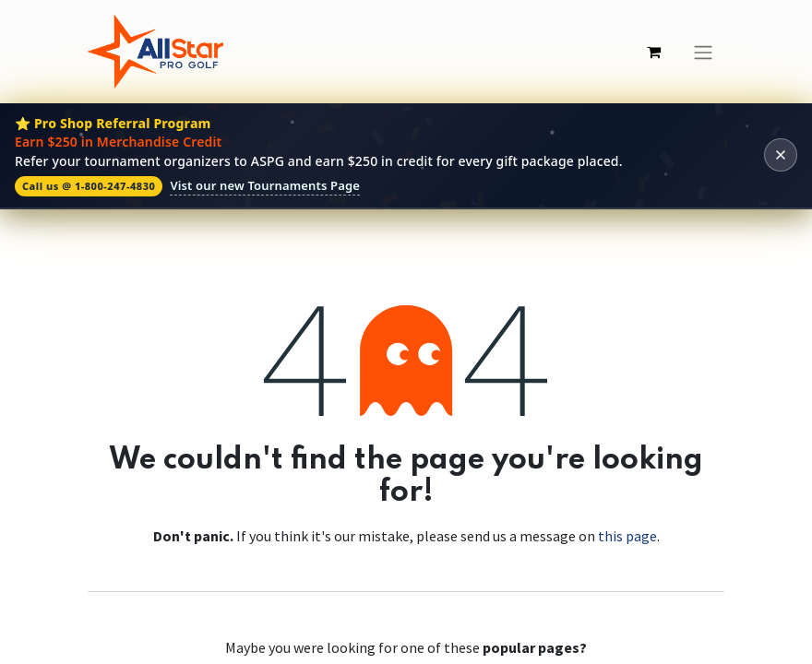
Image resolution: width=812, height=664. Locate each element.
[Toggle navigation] (703, 52)
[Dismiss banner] (781, 155)
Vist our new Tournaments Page (265, 185)
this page (627, 536)
